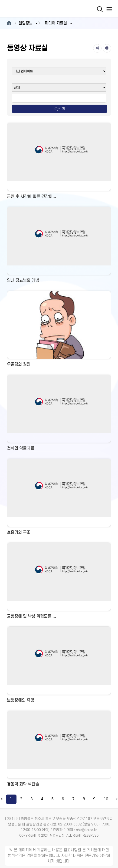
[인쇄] (107, 48)
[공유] (97, 48)
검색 (59, 109)
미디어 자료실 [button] (59, 23)
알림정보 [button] (29, 23)
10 (106, 799)
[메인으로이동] (9, 23)
